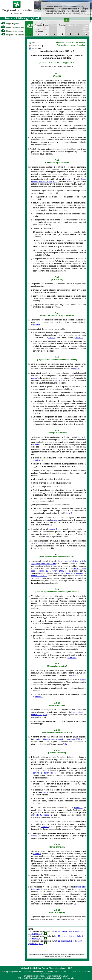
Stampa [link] (33, 43)
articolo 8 (75, 675)
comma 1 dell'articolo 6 (44, 773)
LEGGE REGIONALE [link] (30, 26)
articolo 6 (39, 697)
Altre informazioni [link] (78, 45)
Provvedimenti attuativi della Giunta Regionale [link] (86, 29)
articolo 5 (37, 325)
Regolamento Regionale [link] (13, 35)
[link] (17, 14)
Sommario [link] (60, 42)
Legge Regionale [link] (10, 24)
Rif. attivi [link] (70, 42)
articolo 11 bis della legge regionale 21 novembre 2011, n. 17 (60, 739)
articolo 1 (81, 437)
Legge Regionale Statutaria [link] (15, 27)
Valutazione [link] (70, 25)
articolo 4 (58, 381)
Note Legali (25, 968)
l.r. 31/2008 (72, 658)
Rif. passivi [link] (80, 42)
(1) (51, 525)
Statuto (34, 85)
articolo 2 (79, 338)
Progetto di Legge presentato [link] (38, 28)
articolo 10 (69, 179)
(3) (75, 904)
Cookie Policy (36, 968)
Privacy (45, 968)
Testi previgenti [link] (63, 45)
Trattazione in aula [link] (46, 27)
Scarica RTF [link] (35, 49)
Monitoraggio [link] (54, 25)
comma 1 (35, 378)
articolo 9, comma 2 (42, 815)
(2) (66, 744)
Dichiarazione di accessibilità (61, 968)
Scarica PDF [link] (35, 46)
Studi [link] (77, 25)
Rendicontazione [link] (62, 25)
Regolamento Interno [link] (12, 31)
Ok (67, 20)
